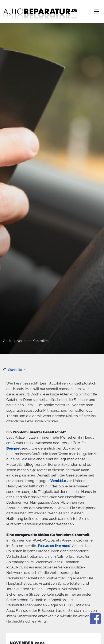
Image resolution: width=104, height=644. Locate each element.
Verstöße (58, 481)
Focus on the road (54, 546)
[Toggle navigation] (97, 11)
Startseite (15, 369)
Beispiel (14, 448)
